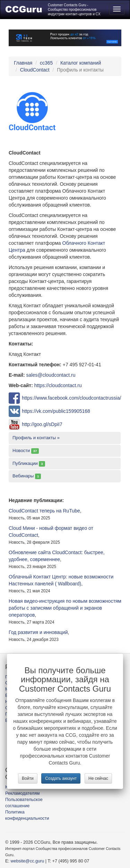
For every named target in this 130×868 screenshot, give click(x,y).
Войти (28, 778)
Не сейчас (98, 778)
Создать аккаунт (61, 778)
